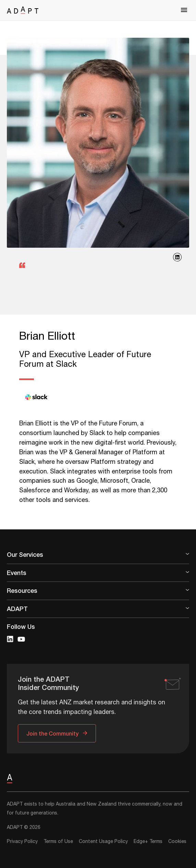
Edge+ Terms (148, 842)
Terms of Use (58, 842)
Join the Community (52, 733)
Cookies (177, 842)
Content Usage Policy (103, 842)
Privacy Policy (22, 842)
